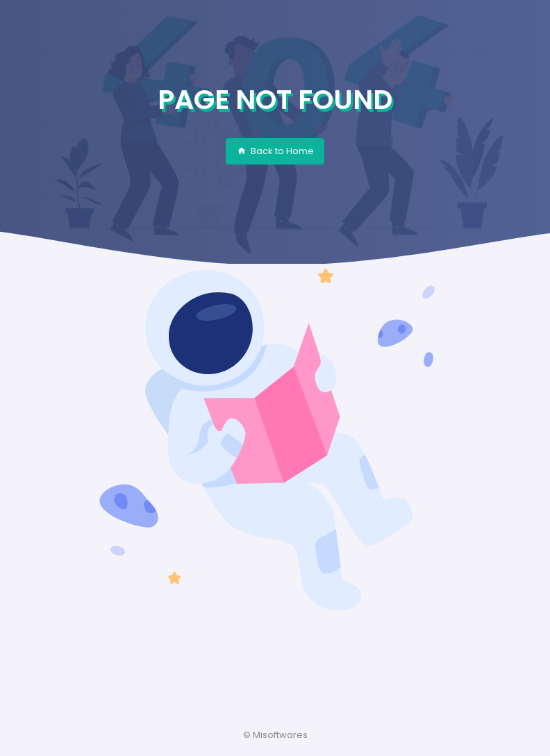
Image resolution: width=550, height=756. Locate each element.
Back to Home (275, 151)
